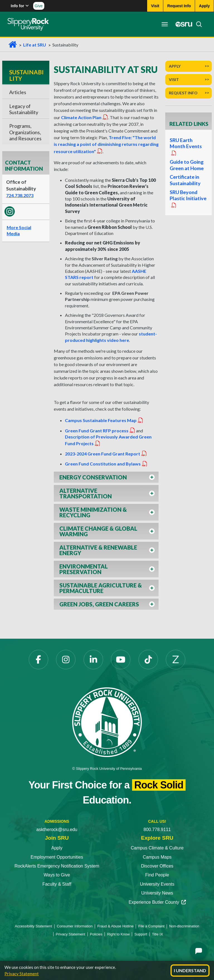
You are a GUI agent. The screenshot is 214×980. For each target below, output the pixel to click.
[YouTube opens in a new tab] (121, 660)
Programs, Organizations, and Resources (25, 132)
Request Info (183, 93)
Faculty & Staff (57, 884)
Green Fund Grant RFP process (100, 431)
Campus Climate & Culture (157, 848)
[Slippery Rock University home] (107, 722)
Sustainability (26, 75)
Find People (157, 875)
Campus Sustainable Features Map (104, 420)
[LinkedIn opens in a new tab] (93, 660)
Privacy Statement (22, 974)
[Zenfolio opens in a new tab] (176, 660)
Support (141, 934)
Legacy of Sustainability (24, 109)
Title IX (157, 934)
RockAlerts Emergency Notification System (57, 866)
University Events (157, 884)
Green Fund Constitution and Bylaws (106, 464)
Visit (174, 79)
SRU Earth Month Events (185, 147)
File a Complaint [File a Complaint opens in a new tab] (151, 926)
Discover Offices (157, 866)
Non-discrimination (184, 926)
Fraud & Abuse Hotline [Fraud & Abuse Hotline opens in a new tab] (115, 926)
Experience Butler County (157, 902)
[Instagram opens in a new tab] (66, 660)
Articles (18, 92)
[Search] (196, 24)
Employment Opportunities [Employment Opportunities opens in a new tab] (57, 857)
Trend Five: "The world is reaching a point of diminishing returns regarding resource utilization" (106, 144)
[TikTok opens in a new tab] (148, 660)
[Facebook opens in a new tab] (38, 660)
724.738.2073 (20, 195)
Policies (96, 934)
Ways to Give (57, 875)
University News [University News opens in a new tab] (157, 893)
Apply (175, 66)
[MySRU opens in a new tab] (182, 24)
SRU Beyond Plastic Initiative (188, 201)
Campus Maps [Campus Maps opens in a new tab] (157, 857)
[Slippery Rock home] (29, 24)
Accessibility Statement (33, 926)
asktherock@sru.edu (57, 830)
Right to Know (118, 934)
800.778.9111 (157, 830)
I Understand (190, 970)
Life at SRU (35, 45)
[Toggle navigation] (164, 24)
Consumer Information (75, 926)
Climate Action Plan (85, 117)
